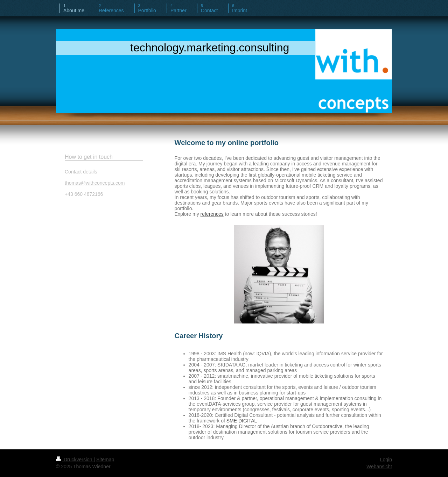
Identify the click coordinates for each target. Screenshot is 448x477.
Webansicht (379, 467)
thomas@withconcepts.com (95, 183)
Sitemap (105, 460)
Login (386, 460)
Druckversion (75, 460)
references (212, 214)
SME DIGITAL (242, 421)
